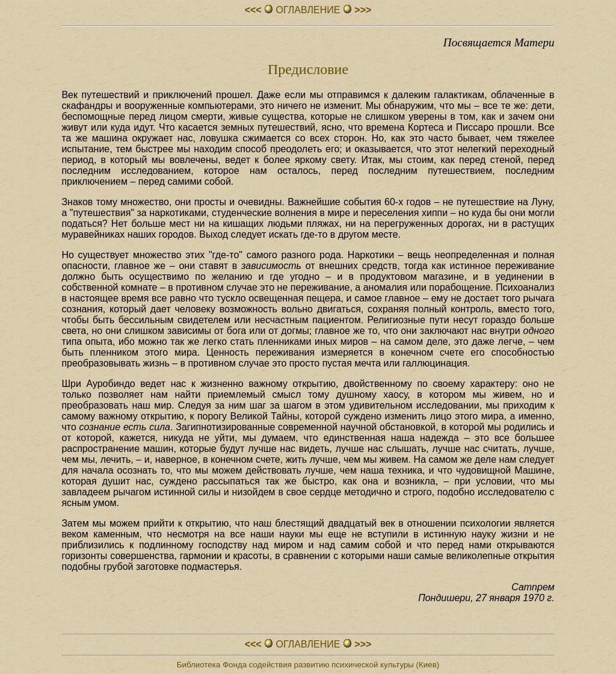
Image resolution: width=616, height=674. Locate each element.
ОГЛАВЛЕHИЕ (308, 10)
